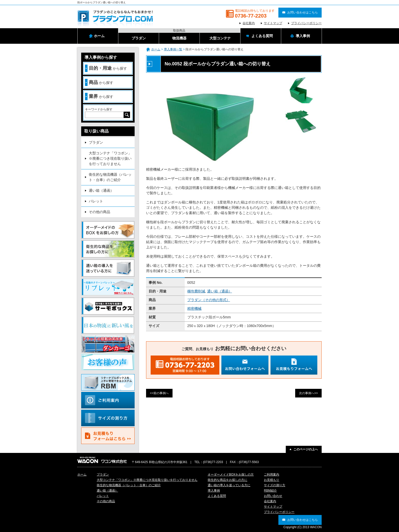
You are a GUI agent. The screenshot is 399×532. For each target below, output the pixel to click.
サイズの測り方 (275, 485)
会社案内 (249, 23)
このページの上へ (306, 449)
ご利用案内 (272, 475)
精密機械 (194, 308)
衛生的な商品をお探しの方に (227, 480)
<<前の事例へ (159, 393)
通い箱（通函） (220, 291)
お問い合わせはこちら (303, 12)
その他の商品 (99, 212)
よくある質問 (217, 496)
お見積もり (272, 480)
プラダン (96, 142)
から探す (106, 68)
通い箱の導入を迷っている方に (229, 485)
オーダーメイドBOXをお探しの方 (231, 475)
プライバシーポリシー (306, 23)
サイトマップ (273, 23)
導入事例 (214, 491)
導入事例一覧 (173, 49)
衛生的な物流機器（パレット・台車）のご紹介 (110, 177)
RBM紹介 (270, 491)
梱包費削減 (196, 291)
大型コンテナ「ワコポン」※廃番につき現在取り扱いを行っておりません (110, 158)
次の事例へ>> (308, 393)
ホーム (156, 49)
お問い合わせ (273, 496)
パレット (96, 201)
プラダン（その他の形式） (209, 300)
